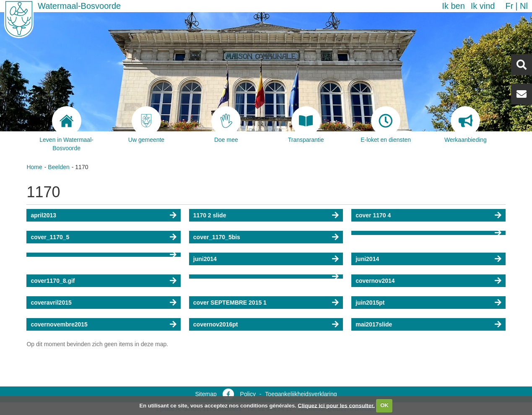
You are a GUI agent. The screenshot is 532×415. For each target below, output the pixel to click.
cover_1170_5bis (217, 237)
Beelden (58, 167)
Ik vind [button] (483, 6)
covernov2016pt (216, 324)
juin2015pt (370, 303)
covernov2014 (375, 281)
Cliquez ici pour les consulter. (336, 405)
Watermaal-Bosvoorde (79, 6)
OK (384, 405)
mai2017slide (374, 324)
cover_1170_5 (50, 237)
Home (34, 167)
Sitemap (206, 394)
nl (524, 6)
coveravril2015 (51, 303)
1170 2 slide (210, 215)
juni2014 (205, 259)
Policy (248, 394)
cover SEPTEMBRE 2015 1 (230, 303)
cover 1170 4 (373, 215)
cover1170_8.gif (53, 281)
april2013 (43, 215)
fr (509, 6)
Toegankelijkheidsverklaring (301, 394)
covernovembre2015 (59, 324)
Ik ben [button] (453, 6)
